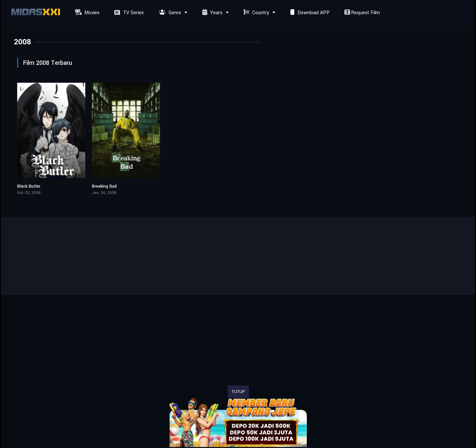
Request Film (361, 13)
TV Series (128, 13)
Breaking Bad (104, 186)
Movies (86, 13)
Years (212, 13)
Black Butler (29, 186)
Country (256, 13)
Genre (169, 13)
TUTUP (238, 392)
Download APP (309, 13)
